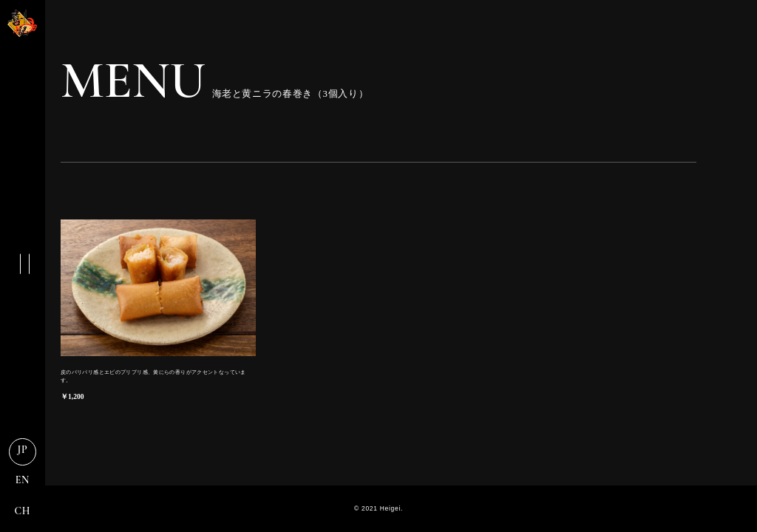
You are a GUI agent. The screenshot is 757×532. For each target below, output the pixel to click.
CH (23, 511)
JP (23, 450)
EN (23, 480)
